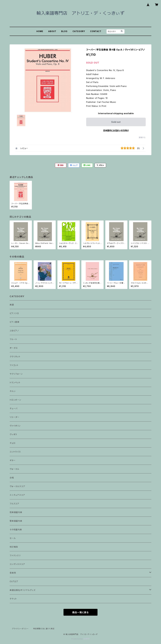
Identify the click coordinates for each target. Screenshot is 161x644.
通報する (142, 137)
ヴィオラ (13, 434)
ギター (13, 460)
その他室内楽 (16, 530)
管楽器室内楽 (16, 521)
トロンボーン (15, 400)
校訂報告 (14, 547)
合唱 (12, 478)
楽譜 (12, 305)
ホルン (13, 391)
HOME (40, 31)
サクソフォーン (16, 374)
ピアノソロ (14, 313)
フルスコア (14, 504)
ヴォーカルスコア (17, 486)
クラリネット (15, 357)
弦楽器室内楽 (16, 512)
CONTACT (96, 31)
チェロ (12, 443)
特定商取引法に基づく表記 (44, 629)
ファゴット (14, 365)
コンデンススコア (17, 564)
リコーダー (15, 417)
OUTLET (14, 581)
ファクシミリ (15, 555)
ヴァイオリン (15, 426)
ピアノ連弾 (14, 322)
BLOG (64, 31)
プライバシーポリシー (20, 629)
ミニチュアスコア (17, 495)
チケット (13, 599)
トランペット (15, 382)
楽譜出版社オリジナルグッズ (22, 590)
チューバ (14, 408)
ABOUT (52, 31)
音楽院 (13, 573)
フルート (13, 339)
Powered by (80, 639)
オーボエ (14, 348)
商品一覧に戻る (80, 612)
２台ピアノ (14, 331)
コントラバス (15, 452)
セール (13, 538)
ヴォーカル (14, 469)
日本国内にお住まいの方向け (116, 130)
